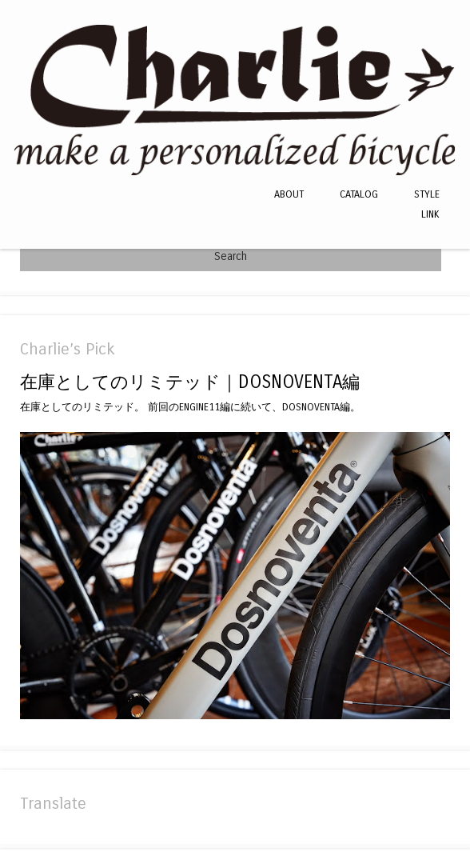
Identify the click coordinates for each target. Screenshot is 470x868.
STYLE (427, 194)
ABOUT (289, 194)
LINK (430, 214)
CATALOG (359, 194)
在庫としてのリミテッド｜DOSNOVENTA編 (190, 382)
